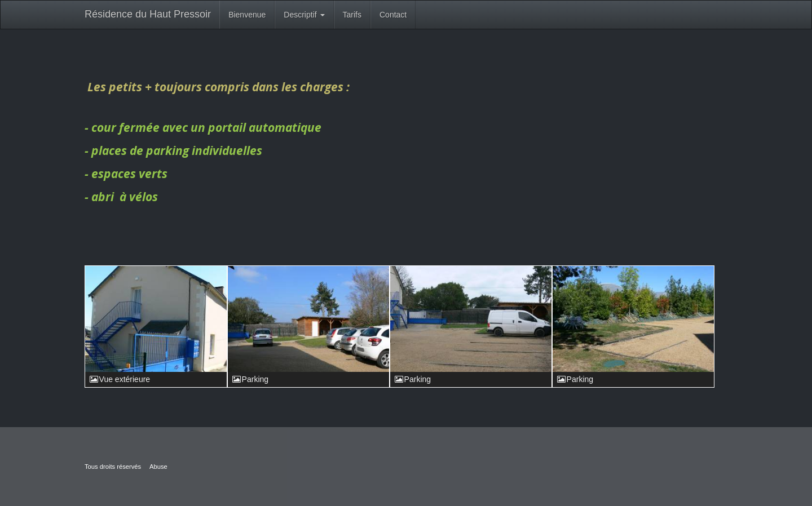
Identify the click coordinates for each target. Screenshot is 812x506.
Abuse (158, 467)
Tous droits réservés (113, 467)
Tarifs (352, 15)
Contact (393, 15)
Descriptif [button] (304, 15)
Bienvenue (247, 15)
